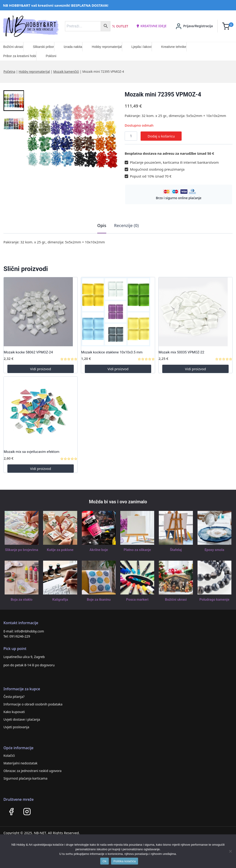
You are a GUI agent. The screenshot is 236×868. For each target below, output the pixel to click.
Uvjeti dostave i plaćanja (22, 719)
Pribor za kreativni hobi (20, 56)
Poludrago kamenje (214, 600)
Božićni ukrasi (13, 47)
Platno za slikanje (137, 550)
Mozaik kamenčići (66, 72)
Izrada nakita (73, 47)
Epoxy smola (214, 550)
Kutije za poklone (60, 550)
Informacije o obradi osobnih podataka (33, 704)
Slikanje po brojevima (22, 550)
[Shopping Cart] (228, 26)
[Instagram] (27, 812)
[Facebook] (11, 812)
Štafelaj (176, 550)
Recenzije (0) (126, 225)
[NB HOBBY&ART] (31, 26)
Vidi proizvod (41, 369)
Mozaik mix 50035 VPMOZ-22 (181, 352)
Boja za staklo (22, 600)
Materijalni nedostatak (21, 763)
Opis (102, 225)
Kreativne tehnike (174, 47)
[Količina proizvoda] (131, 136)
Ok (105, 861)
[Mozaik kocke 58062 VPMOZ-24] (41, 312)
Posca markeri (137, 600)
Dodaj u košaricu (161, 136)
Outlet (120, 26)
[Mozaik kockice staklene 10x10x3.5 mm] (118, 312)
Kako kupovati (14, 712)
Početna (9, 72)
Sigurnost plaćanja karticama (25, 778)
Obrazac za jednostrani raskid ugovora (32, 771)
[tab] (102, 226)
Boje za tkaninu (99, 600)
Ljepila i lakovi (141, 47)
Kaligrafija (60, 600)
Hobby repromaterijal (107, 47)
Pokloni (51, 56)
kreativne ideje (151, 26)
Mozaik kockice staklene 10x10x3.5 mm (112, 352)
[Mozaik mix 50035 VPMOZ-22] (195, 312)
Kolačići (9, 756)
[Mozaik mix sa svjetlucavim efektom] (41, 411)
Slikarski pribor (43, 47)
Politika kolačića (125, 861)
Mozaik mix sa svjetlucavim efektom (32, 452)
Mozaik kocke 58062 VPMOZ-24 (28, 352)
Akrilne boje (99, 550)
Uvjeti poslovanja (16, 727)
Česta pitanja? (14, 697)
